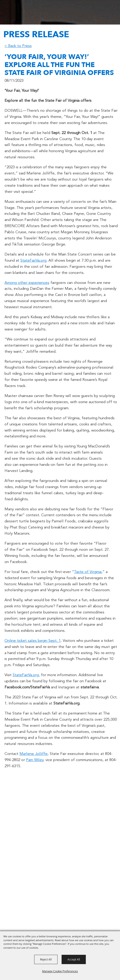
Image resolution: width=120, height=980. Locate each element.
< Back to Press (18, 46)
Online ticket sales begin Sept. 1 (33, 641)
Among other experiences (27, 283)
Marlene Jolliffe (34, 754)
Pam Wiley (35, 760)
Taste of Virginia (88, 572)
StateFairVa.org (33, 261)
